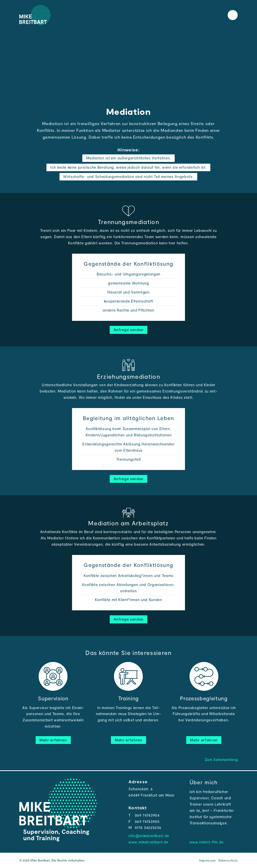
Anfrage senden (128, 330)
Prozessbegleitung (204, 698)
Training (128, 698)
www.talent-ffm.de (207, 842)
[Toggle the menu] (233, 15)
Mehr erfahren (53, 740)
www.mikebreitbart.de (148, 842)
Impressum (208, 860)
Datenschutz (228, 860)
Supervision (53, 698)
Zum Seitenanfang (221, 759)
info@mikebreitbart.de (149, 836)
